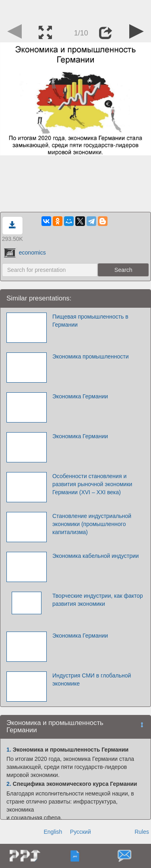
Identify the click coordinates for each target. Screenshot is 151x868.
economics (25, 253)
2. (9, 784)
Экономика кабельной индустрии (96, 556)
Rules (142, 832)
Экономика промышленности (91, 356)
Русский (81, 832)
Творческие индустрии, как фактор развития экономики (98, 600)
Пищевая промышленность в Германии (90, 321)
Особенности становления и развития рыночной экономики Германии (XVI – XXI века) (92, 484)
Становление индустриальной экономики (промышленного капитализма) (92, 524)
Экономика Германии (80, 396)
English (53, 832)
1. (9, 750)
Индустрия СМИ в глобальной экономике (92, 679)
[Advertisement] (76, 10)
